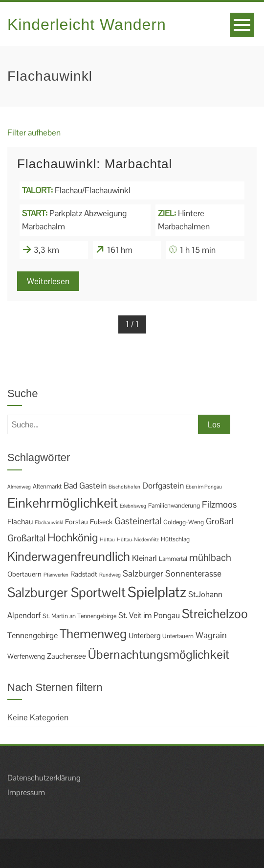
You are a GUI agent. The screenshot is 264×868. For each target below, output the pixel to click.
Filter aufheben (34, 133)
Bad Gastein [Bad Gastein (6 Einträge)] (85, 486)
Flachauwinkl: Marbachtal (95, 164)
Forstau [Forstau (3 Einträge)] (77, 522)
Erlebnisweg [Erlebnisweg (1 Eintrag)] (133, 506)
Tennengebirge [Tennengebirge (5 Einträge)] (33, 635)
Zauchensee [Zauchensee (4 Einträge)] (66, 656)
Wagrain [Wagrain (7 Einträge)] (211, 635)
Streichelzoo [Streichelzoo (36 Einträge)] (215, 614)
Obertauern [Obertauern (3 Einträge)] (24, 574)
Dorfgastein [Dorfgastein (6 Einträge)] (163, 486)
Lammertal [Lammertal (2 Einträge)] (173, 559)
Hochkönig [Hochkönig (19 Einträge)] (73, 538)
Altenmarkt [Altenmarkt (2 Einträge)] (47, 486)
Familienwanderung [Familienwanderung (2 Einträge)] (174, 505)
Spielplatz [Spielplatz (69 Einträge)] (157, 592)
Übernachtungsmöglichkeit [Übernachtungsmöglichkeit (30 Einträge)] (159, 654)
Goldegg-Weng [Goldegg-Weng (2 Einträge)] (184, 522)
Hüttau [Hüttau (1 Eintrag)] (107, 539)
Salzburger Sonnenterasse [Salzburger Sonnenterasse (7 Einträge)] (172, 573)
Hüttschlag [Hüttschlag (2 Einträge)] (175, 539)
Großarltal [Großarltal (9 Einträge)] (26, 538)
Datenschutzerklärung (44, 778)
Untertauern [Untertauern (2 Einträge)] (178, 636)
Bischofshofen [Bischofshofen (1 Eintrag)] (124, 487)
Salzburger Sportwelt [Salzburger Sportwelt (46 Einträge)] (66, 592)
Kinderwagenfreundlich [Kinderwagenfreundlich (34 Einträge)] (69, 556)
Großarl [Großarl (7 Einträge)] (220, 521)
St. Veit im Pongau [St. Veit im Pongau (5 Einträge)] (149, 615)
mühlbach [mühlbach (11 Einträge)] (210, 557)
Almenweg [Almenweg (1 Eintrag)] (19, 487)
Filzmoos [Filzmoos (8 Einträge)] (219, 504)
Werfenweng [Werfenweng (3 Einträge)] (26, 656)
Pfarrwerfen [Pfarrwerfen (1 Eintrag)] (56, 575)
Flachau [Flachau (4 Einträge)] (20, 522)
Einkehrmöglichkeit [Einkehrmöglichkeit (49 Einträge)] (63, 503)
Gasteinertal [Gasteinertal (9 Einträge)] (138, 521)
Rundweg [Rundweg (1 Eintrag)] (110, 575)
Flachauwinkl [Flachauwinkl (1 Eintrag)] (49, 522)
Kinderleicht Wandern (87, 24)
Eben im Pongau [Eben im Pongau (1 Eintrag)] (204, 487)
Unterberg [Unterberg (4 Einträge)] (144, 636)
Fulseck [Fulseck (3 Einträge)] (101, 522)
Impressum (26, 792)
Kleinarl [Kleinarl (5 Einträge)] (144, 558)
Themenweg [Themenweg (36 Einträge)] (93, 634)
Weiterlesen (48, 281)
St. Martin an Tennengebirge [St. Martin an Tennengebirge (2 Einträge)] (79, 616)
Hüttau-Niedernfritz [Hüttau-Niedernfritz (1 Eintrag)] (138, 539)
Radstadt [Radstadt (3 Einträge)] (84, 574)
